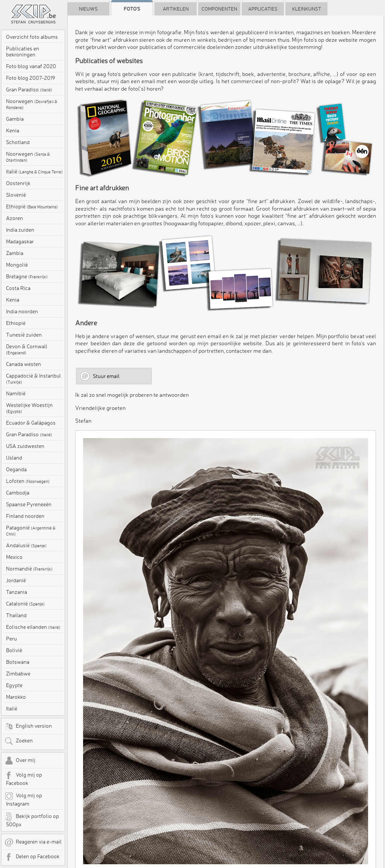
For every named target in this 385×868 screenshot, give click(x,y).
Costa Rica (18, 288)
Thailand (16, 615)
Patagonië (31, 531)
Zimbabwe (18, 674)
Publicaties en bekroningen (23, 52)
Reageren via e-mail (33, 842)
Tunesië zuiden (24, 335)
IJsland (14, 458)
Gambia (15, 119)
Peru (11, 639)
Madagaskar (20, 241)
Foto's (132, 9)
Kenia (13, 131)
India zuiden (20, 230)
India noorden (22, 311)
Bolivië (14, 650)
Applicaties (263, 9)
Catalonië (25, 604)
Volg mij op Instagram (23, 799)
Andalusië (26, 545)
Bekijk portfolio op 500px (32, 820)
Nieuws (88, 9)
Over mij (20, 761)
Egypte (14, 685)
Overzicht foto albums (32, 37)
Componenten (219, 9)
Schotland (18, 142)
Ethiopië (32, 206)
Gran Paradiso (29, 90)
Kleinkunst (307, 9)
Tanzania (17, 592)
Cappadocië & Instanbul (33, 379)
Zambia (15, 253)
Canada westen (23, 364)
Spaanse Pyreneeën (29, 504)
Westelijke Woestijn (29, 408)
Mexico (14, 557)
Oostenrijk (18, 183)
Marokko (16, 697)
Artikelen (176, 9)
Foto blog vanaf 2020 (31, 66)
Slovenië (16, 195)
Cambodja (18, 493)
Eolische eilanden (33, 627)
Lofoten (28, 481)
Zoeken (19, 741)
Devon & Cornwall (27, 349)
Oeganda (16, 469)
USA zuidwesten (25, 446)
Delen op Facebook (32, 857)
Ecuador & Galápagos (31, 423)
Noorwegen (32, 104)
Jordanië (16, 580)
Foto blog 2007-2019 (30, 78)
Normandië (29, 569)
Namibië (16, 393)
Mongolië (17, 265)
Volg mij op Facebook (23, 778)
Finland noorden (25, 516)
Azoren (14, 218)
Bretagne (27, 276)
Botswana (18, 662)
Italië (34, 171)
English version (28, 727)
